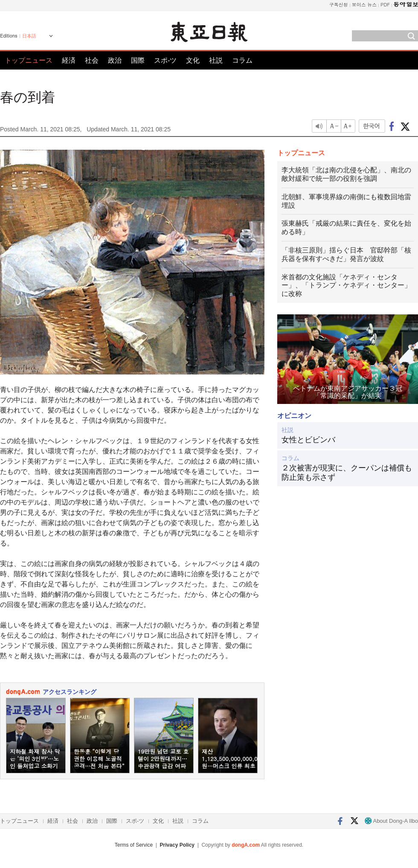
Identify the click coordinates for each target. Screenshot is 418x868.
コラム (242, 60)
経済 (69, 60)
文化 (193, 60)
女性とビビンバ (308, 440)
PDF (385, 4)
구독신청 (339, 4)
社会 (92, 60)
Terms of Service (134, 845)
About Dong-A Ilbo (391, 821)
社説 (216, 60)
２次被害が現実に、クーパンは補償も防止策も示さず (347, 473)
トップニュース (29, 60)
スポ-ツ (165, 60)
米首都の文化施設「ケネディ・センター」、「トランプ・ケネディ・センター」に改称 (346, 286)
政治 (115, 60)
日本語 (29, 36)
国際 (138, 60)
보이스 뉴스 (364, 4)
